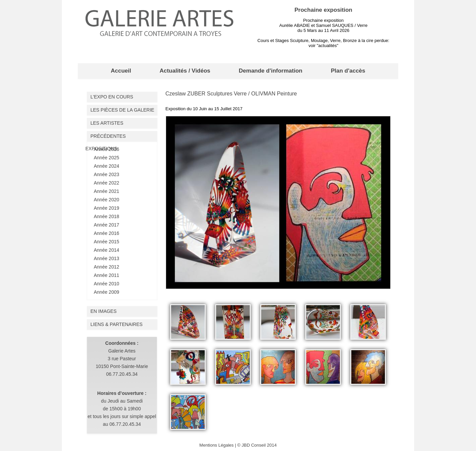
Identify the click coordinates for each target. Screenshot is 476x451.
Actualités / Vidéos (185, 71)
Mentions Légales (216, 445)
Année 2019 (107, 208)
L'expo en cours (112, 97)
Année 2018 (107, 216)
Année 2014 (107, 250)
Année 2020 (107, 200)
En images (104, 311)
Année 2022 (107, 183)
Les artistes (107, 123)
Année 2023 (107, 174)
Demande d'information (270, 71)
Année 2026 (107, 149)
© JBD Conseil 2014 (257, 445)
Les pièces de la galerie (122, 110)
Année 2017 (107, 225)
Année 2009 (107, 292)
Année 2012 (107, 267)
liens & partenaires (116, 324)
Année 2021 (107, 191)
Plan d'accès (348, 71)
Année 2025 (107, 158)
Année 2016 (107, 233)
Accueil (121, 71)
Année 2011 (107, 275)
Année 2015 (107, 242)
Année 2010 (107, 284)
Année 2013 (107, 258)
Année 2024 (107, 166)
